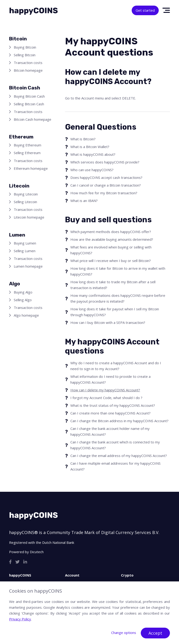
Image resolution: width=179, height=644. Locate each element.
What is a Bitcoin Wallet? (90, 147)
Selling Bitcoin (25, 55)
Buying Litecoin (26, 194)
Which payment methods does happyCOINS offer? (111, 232)
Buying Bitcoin (25, 47)
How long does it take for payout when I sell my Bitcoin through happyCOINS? (115, 312)
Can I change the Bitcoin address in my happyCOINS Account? (119, 421)
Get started (145, 10)
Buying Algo (23, 292)
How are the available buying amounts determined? (112, 239)
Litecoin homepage (29, 217)
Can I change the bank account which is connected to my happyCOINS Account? (115, 445)
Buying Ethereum (28, 145)
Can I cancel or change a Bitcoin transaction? (106, 185)
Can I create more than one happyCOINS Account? (110, 413)
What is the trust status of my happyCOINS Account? (113, 405)
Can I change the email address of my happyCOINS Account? (119, 456)
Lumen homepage (28, 266)
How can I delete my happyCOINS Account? (105, 390)
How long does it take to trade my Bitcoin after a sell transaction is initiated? (113, 285)
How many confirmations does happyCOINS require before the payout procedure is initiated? (118, 298)
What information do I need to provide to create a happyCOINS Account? (110, 379)
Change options (124, 633)
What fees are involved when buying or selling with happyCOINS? (111, 250)
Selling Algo (23, 300)
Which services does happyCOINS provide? (105, 162)
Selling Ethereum (27, 153)
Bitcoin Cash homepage (33, 119)
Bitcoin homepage (28, 70)
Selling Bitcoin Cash (29, 104)
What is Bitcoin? (83, 139)
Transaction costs (28, 63)
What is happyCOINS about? (93, 154)
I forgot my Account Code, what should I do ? (106, 398)
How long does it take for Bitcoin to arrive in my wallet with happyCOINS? (118, 271)
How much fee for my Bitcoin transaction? (104, 193)
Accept (155, 633)
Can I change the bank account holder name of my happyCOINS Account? (110, 431)
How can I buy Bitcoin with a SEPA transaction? (108, 322)
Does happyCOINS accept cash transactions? (106, 177)
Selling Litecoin (25, 202)
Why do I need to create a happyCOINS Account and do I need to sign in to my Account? (116, 366)
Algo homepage (26, 315)
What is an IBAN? (84, 201)
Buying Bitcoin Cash (29, 96)
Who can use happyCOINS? (92, 170)
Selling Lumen (25, 251)
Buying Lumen (25, 243)
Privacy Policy (20, 619)
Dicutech (37, 552)
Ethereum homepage (31, 168)
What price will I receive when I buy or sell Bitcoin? (111, 261)
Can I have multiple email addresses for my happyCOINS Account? (115, 466)
